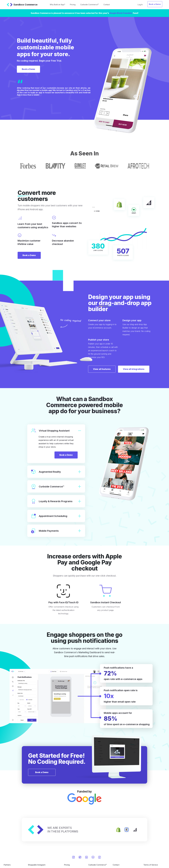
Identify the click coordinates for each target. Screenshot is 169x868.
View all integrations (134, 369)
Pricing (73, 5)
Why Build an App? (57, 5)
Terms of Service (151, 865)
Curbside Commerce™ (89, 5)
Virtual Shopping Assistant (56, 431)
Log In (140, 5)
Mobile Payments (56, 531)
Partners (7, 865)
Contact (107, 5)
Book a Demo (155, 4)
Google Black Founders (121, 13)
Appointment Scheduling (56, 516)
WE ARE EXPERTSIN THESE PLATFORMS (63, 830)
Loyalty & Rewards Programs (56, 501)
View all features (102, 369)
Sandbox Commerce (22, 5)
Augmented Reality (56, 472)
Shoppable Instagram (37, 865)
